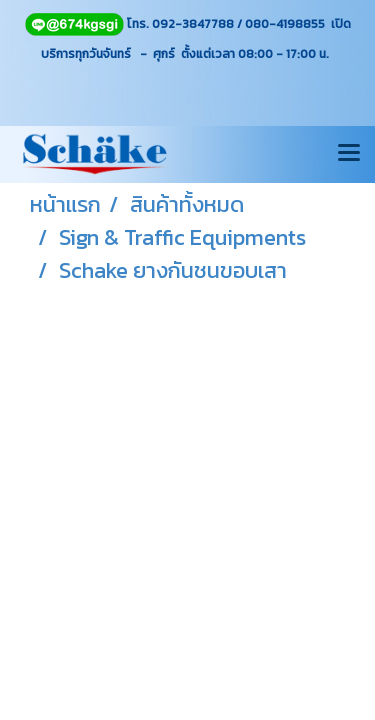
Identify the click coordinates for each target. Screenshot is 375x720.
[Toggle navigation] (349, 154)
